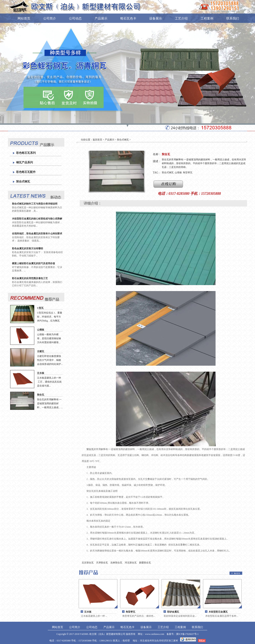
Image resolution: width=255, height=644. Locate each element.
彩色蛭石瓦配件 (26, 172)
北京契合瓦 (88, 563)
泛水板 (41, 373)
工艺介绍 (181, 18)
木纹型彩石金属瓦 (218, 612)
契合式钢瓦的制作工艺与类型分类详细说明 (35, 204)
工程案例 (207, 18)
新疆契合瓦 (145, 563)
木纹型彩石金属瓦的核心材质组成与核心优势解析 (37, 219)
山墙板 (41, 330)
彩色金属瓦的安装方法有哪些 (27, 248)
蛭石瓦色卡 (128, 18)
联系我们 (233, 18)
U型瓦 (40, 308)
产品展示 (101, 18)
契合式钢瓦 (23, 182)
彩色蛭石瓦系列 (26, 153)
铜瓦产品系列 (25, 162)
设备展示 (156, 18)
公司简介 (50, 18)
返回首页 (97, 140)
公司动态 (75, 18)
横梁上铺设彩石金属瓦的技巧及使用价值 (33, 263)
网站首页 (24, 18)
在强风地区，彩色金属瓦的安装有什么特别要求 (37, 234)
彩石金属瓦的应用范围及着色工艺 (30, 278)
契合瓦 (41, 395)
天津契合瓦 (102, 563)
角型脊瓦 (188, 172)
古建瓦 (41, 351)
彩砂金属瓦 (173, 612)
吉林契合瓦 (116, 563)
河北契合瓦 (131, 563)
